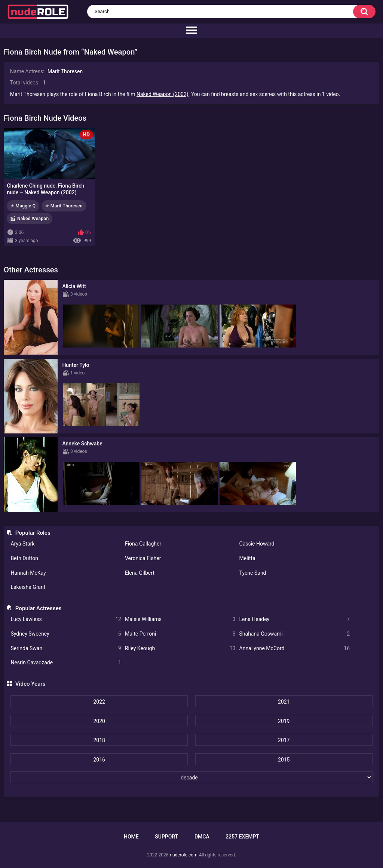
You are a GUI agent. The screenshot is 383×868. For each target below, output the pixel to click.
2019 (284, 721)
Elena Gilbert (140, 573)
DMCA (202, 837)
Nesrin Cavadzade (66, 663)
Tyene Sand (253, 573)
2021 (284, 702)
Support (166, 837)
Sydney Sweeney (66, 634)
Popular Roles (33, 533)
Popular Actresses (39, 608)
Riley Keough (180, 648)
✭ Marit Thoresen (64, 206)
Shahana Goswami (295, 634)
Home (131, 837)
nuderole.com (183, 855)
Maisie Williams (180, 619)
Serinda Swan (66, 648)
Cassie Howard (257, 544)
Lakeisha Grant (28, 587)
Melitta (247, 558)
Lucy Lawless (66, 619)
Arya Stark (22, 544)
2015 (284, 760)
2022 (99, 702)
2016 (99, 760)
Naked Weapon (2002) (163, 94)
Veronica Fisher (143, 558)
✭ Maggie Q (23, 206)
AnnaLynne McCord (295, 648)
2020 (99, 721)
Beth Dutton (24, 558)
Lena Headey (295, 619)
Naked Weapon (33, 219)
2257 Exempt (242, 837)
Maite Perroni (180, 634)
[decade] (191, 777)
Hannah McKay (28, 573)
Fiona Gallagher (143, 544)
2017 (284, 740)
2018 (99, 740)
